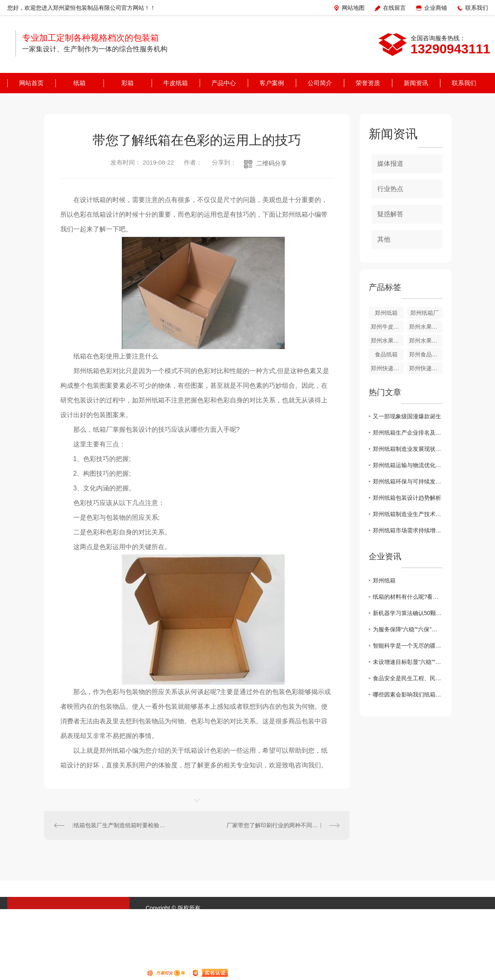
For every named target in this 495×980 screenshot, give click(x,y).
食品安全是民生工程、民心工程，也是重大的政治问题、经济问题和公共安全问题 (408, 678)
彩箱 (128, 83)
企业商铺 (436, 8)
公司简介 (320, 83)
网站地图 (353, 8)
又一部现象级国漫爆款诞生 (407, 416)
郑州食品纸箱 (426, 354)
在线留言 (394, 8)
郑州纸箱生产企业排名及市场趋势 (408, 433)
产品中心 (224, 83)
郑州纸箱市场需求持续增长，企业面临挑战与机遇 (408, 530)
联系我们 (477, 8)
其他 (384, 239)
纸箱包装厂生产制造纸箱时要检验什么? (120, 825)
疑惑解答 (390, 214)
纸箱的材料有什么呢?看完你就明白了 (408, 597)
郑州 (350, 918)
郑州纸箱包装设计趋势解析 (407, 498)
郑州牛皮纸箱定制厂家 (387, 327)
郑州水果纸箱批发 (387, 341)
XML (286, 918)
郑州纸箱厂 (425, 313)
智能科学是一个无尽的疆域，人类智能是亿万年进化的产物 (408, 646)
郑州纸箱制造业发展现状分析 (408, 449)
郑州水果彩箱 (426, 327)
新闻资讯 (416, 83)
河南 (336, 918)
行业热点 (390, 189)
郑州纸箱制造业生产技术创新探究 (408, 514)
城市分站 (310, 918)
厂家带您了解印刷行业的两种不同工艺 (275, 825)
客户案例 (272, 83)
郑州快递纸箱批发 (387, 368)
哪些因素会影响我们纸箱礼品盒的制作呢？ (408, 694)
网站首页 (31, 83)
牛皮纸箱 (176, 83)
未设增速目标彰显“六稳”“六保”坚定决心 (408, 662)
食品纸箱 (386, 354)
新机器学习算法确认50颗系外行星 (408, 613)
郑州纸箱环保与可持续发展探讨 (408, 481)
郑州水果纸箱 (426, 341)
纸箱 (79, 83)
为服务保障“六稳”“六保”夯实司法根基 (408, 629)
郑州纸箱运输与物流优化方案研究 (408, 465)
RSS (269, 918)
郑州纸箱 (386, 313)
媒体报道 (390, 164)
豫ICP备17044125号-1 (197, 918)
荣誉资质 (368, 83)
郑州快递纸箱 (426, 368)
